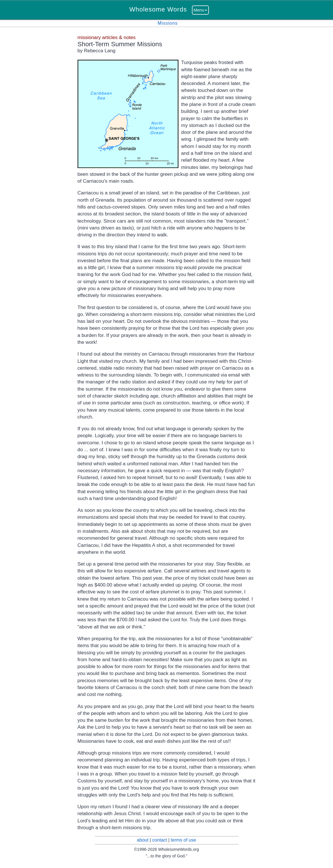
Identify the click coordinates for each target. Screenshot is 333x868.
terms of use (183, 840)
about (143, 840)
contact (160, 840)
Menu (201, 10)
